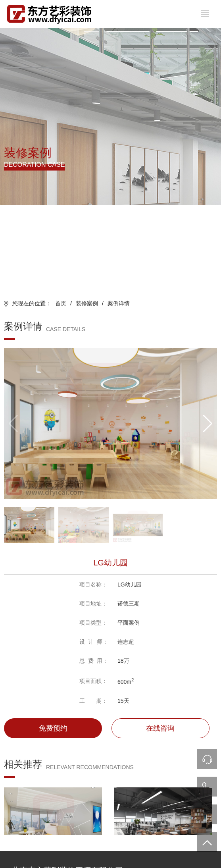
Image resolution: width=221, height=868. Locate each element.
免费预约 (53, 728)
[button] (208, 424)
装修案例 (87, 303)
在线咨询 (160, 728)
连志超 (126, 642)
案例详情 (119, 303)
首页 (61, 303)
